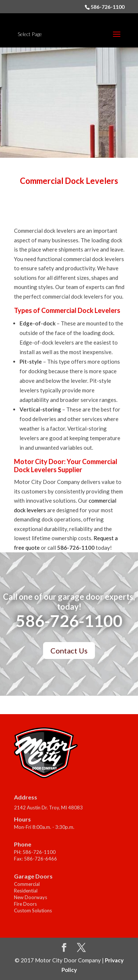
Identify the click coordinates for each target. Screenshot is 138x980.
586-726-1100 (107, 7)
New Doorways (31, 897)
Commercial (27, 884)
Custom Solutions (33, 910)
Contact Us (69, 651)
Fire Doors (25, 904)
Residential (26, 891)
